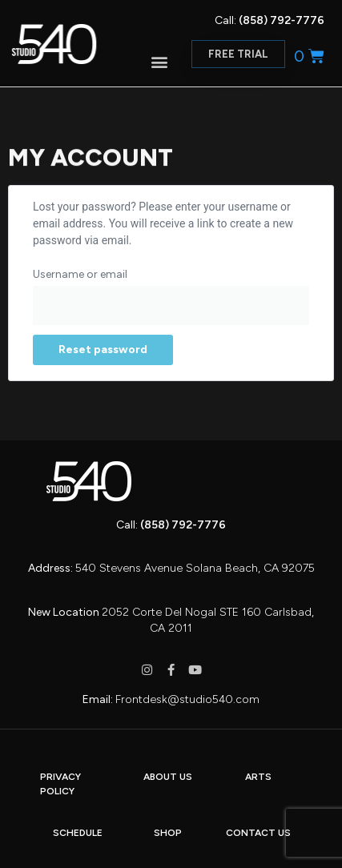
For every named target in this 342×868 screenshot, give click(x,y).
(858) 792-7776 (282, 20)
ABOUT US (168, 777)
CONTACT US (258, 833)
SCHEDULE (78, 833)
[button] (159, 61)
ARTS (258, 777)
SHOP (168, 833)
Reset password (103, 350)
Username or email (80, 274)
